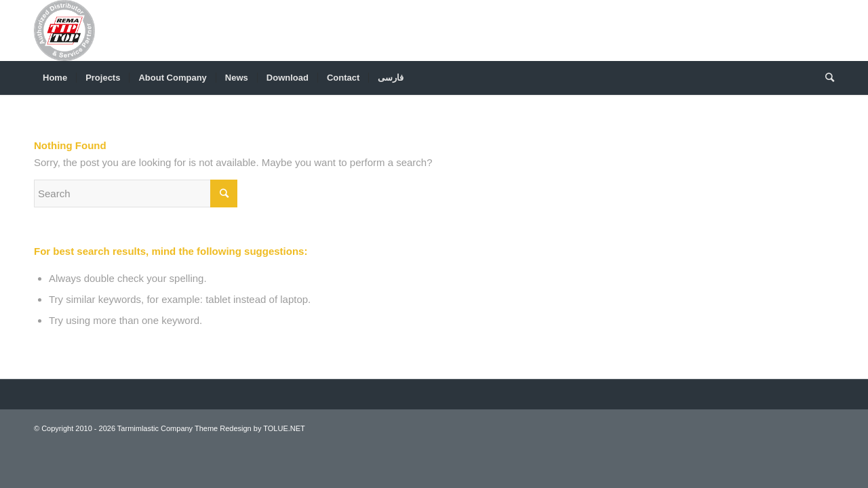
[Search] (825, 78)
